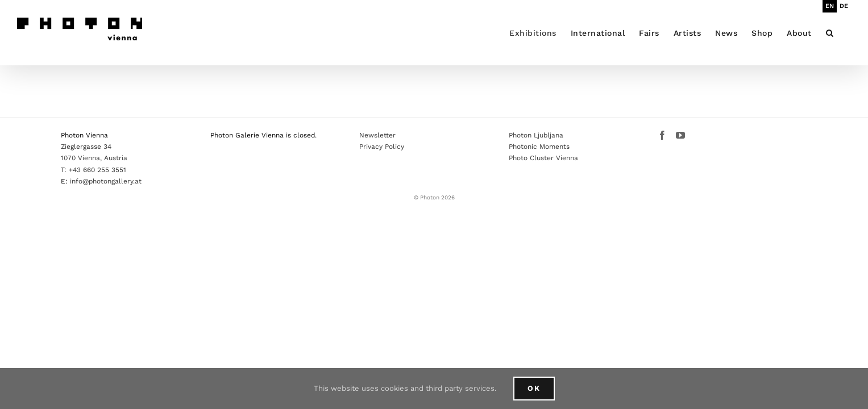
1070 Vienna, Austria (94, 158)
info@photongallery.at (106, 181)
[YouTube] (680, 135)
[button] (844, 33)
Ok (534, 388)
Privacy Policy (382, 147)
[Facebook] (662, 135)
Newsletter (377, 135)
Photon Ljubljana (536, 135)
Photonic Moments (539, 147)
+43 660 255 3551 (97, 170)
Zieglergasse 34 (86, 147)
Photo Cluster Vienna (543, 158)
